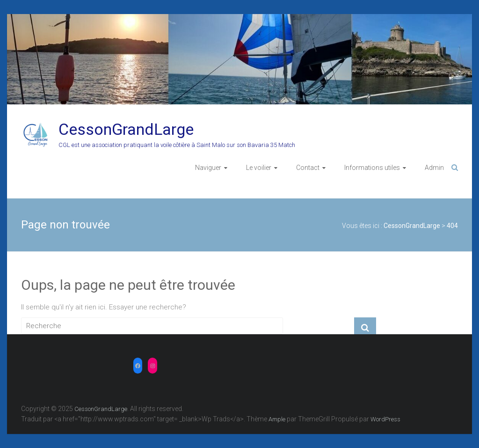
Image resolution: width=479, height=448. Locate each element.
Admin (434, 168)
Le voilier (259, 168)
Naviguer (208, 168)
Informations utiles (372, 168)
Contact (308, 168)
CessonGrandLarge (126, 129)
